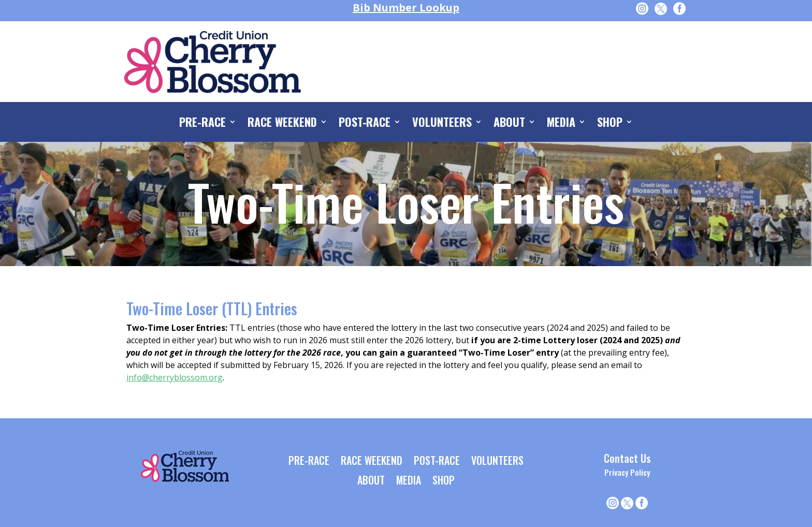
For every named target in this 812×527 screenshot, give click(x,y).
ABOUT (509, 124)
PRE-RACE (202, 124)
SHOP (610, 124)
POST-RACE (365, 124)
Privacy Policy (627, 472)
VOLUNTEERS (442, 124)
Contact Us (627, 458)
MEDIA (561, 124)
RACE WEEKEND (282, 124)
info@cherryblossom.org (175, 377)
